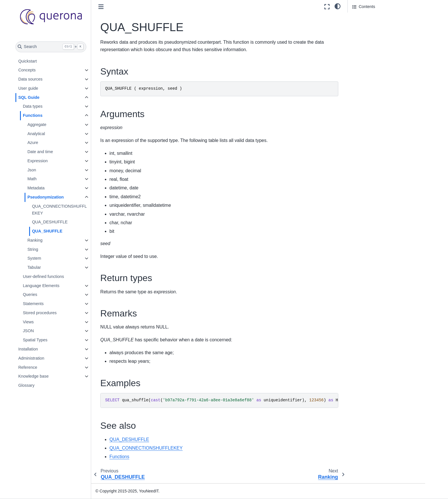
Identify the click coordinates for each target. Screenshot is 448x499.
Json (44, 170)
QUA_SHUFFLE (59, 231)
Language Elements (53, 286)
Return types (364, 33)
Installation (40, 349)
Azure (45, 143)
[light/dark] (338, 6)
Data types (45, 106)
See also (360, 57)
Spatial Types (47, 340)
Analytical (48, 134)
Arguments (362, 25)
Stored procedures (52, 313)
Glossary (38, 385)
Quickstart (40, 61)
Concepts (39, 70)
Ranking (47, 240)
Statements (45, 304)
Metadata (48, 188)
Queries (42, 294)
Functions (45, 115)
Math (44, 179)
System (46, 258)
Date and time (52, 152)
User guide (40, 88)
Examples (361, 49)
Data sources (42, 79)
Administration (43, 358)
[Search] (63, 47)
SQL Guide (41, 97)
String (45, 249)
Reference (40, 367)
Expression (50, 161)
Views (40, 322)
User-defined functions (55, 276)
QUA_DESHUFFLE (62, 222)
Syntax (359, 17)
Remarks (361, 41)
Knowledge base (45, 376)
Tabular (46, 267)
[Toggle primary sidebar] (113, 7)
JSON (40, 331)
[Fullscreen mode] (327, 7)
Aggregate (49, 125)
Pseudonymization (58, 197)
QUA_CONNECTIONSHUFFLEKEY (71, 210)
